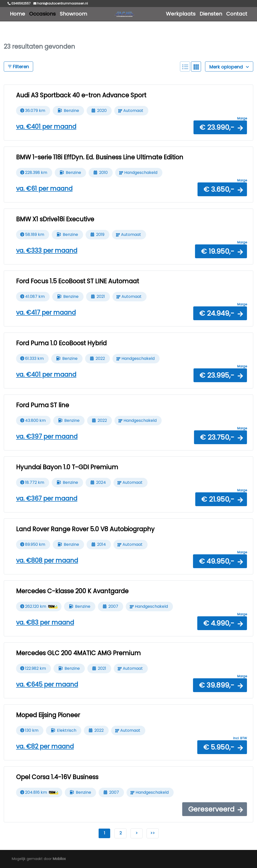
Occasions (42, 14)
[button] (220, 127)
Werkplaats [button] (181, 14)
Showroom (73, 14)
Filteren (18, 67)
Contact (237, 14)
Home (17, 14)
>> (153, 833)
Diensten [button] (211, 14)
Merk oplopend (229, 67)
